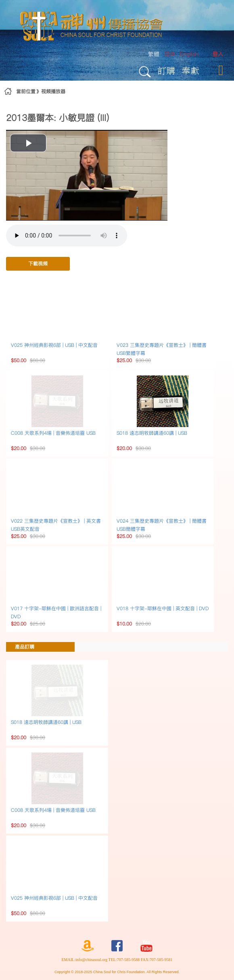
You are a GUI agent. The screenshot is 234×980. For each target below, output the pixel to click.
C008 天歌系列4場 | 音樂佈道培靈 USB (53, 433)
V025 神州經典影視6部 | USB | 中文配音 (54, 345)
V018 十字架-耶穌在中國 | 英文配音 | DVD (163, 608)
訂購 (166, 70)
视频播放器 (53, 91)
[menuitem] (218, 54)
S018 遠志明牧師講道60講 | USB (152, 433)
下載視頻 (38, 264)
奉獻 (190, 70)
